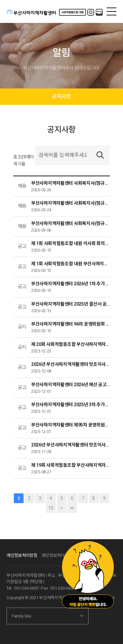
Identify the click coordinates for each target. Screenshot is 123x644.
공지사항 (61, 96)
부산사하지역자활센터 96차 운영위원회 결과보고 (71, 324)
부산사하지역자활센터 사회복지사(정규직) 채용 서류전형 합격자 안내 (71, 203)
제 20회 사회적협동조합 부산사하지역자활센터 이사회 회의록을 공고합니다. (71, 344)
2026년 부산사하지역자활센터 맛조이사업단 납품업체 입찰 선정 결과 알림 (71, 364)
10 (51, 508)
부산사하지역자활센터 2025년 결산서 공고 (71, 304)
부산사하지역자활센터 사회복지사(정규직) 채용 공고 (71, 224)
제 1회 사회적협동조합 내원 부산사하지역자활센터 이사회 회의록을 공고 (71, 264)
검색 (100, 155)
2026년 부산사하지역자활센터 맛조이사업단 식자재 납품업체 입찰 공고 (71, 445)
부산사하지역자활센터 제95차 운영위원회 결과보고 (71, 425)
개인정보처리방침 (22, 555)
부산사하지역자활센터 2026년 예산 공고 (71, 385)
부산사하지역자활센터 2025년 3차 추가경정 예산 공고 (71, 405)
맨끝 (72, 508)
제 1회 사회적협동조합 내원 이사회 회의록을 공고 (71, 244)
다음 (62, 508)
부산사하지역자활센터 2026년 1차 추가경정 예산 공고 (71, 284)
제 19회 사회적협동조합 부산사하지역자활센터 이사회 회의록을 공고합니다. (71, 465)
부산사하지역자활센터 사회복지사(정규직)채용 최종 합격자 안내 (71, 183)
